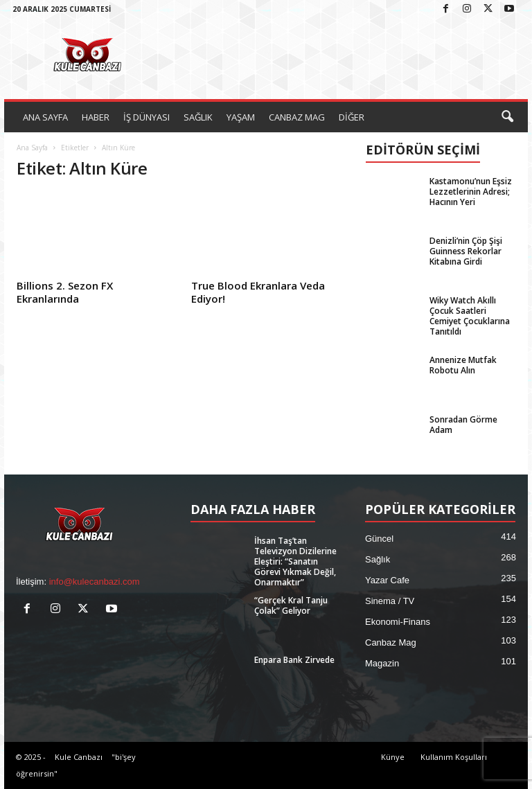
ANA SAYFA (45, 117)
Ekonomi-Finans (398, 622)
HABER (96, 117)
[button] (507, 117)
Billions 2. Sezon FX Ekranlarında (65, 292)
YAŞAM (241, 117)
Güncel (379, 539)
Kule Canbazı (79, 757)
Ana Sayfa (32, 148)
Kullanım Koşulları (454, 757)
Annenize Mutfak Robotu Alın (463, 365)
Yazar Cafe (387, 580)
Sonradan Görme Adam (463, 425)
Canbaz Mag (391, 642)
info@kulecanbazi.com (95, 582)
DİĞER (352, 117)
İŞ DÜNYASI (147, 117)
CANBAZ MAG (297, 117)
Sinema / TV (390, 601)
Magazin (382, 663)
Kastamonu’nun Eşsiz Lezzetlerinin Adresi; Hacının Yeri (471, 192)
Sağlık (378, 559)
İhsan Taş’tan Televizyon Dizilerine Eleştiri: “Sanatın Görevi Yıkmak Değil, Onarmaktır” (295, 561)
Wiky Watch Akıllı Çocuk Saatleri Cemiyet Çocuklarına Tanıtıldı (470, 316)
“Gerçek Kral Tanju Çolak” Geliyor (291, 605)
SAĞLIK (198, 117)
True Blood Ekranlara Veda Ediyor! (258, 292)
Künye (393, 757)
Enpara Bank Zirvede (294, 660)
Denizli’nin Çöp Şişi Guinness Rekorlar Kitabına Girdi (466, 251)
